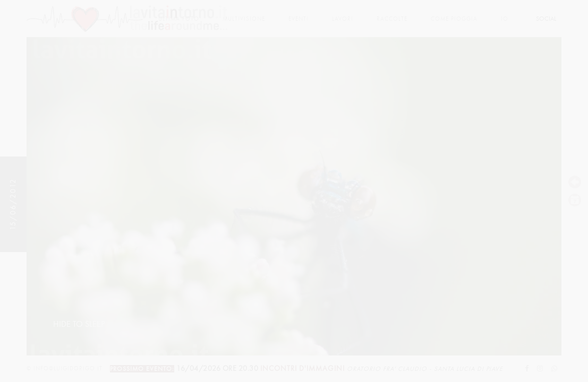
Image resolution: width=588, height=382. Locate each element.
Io (505, 19)
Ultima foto (179, 19)
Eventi (299, 19)
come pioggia (454, 19)
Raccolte (392, 19)
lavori (343, 19)
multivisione (244, 19)
